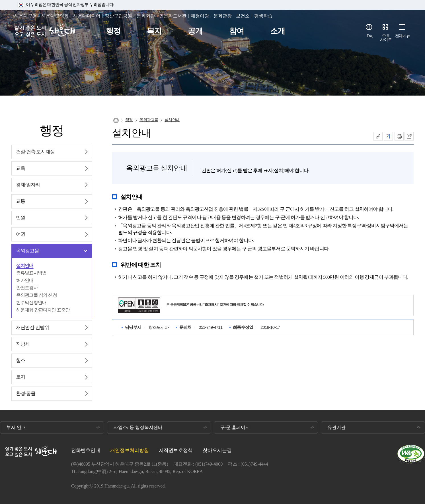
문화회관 (146, 16)
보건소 (243, 16)
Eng (369, 36)
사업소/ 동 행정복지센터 (138, 427)
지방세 (23, 344)
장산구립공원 (118, 16)
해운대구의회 (55, 16)
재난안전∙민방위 (32, 328)
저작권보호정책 (176, 450)
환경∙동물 (26, 394)
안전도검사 (27, 288)
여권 (20, 234)
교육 (20, 168)
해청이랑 (200, 16)
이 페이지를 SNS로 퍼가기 (409, 136)
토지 (20, 377)
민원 (20, 218)
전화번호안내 (86, 450)
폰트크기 (388, 136)
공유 (378, 136)
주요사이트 (386, 38)
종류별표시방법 (31, 273)
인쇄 (399, 136)
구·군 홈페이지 (235, 427)
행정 (113, 31)
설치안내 (25, 266)
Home (116, 120)
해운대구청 (26, 16)
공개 (195, 31)
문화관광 (223, 16)
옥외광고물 (27, 251)
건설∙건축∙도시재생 (35, 152)
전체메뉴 (403, 36)
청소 (20, 361)
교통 (20, 201)
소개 (278, 31)
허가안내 (25, 280)
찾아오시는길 (217, 450)
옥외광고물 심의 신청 (37, 295)
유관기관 (336, 427)
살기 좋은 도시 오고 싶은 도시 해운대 (45, 31)
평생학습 (263, 16)
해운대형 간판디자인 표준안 (43, 310)
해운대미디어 (87, 16)
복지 (154, 31)
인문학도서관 (173, 16)
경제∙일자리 (28, 185)
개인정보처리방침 (130, 450)
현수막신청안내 (31, 302)
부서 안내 (16, 427)
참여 (237, 31)
